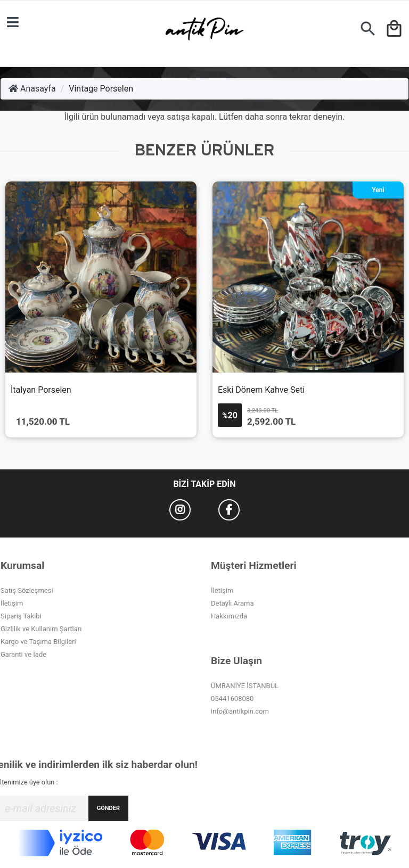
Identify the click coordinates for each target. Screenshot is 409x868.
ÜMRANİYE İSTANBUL (245, 686)
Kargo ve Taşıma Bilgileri (38, 642)
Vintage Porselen (101, 89)
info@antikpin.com (240, 711)
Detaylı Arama (232, 603)
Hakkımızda (229, 616)
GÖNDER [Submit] (108, 808)
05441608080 (232, 698)
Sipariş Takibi (21, 616)
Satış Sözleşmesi (27, 590)
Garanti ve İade (23, 654)
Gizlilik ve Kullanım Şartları (41, 629)
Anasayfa (32, 89)
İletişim (12, 603)
